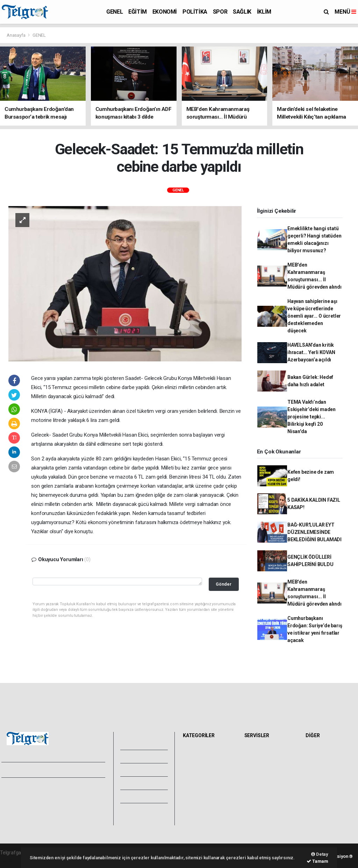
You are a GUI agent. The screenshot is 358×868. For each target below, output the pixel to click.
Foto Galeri (141, 743)
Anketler (317, 759)
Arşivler (137, 783)
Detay (320, 854)
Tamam (317, 861)
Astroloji (316, 782)
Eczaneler (257, 774)
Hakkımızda (16, 795)
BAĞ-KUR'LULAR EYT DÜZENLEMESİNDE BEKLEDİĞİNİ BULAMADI (314, 532)
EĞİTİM (138, 12)
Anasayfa (16, 35)
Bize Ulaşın (140, 810)
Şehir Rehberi (261, 813)
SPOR (220, 12)
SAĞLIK (242, 12)
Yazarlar (137, 770)
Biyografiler (320, 767)
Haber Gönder (76, 810)
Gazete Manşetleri (266, 820)
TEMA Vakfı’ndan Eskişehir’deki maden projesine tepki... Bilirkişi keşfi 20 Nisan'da (312, 417)
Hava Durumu (261, 751)
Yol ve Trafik (260, 759)
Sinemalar (257, 797)
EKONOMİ (165, 12)
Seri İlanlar (258, 805)
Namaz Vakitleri (263, 767)
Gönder (224, 584)
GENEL (114, 12)
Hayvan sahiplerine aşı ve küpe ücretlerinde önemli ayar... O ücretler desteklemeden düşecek (314, 316)
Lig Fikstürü (259, 782)
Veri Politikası (18, 810)
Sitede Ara (319, 751)
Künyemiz (139, 796)
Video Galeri (142, 756)
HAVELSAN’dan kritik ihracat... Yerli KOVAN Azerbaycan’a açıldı (311, 352)
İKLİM (264, 12)
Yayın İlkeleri (17, 802)
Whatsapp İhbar (78, 802)
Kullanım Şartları (78, 795)
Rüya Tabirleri (322, 774)
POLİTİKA (195, 12)
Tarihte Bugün (262, 790)
